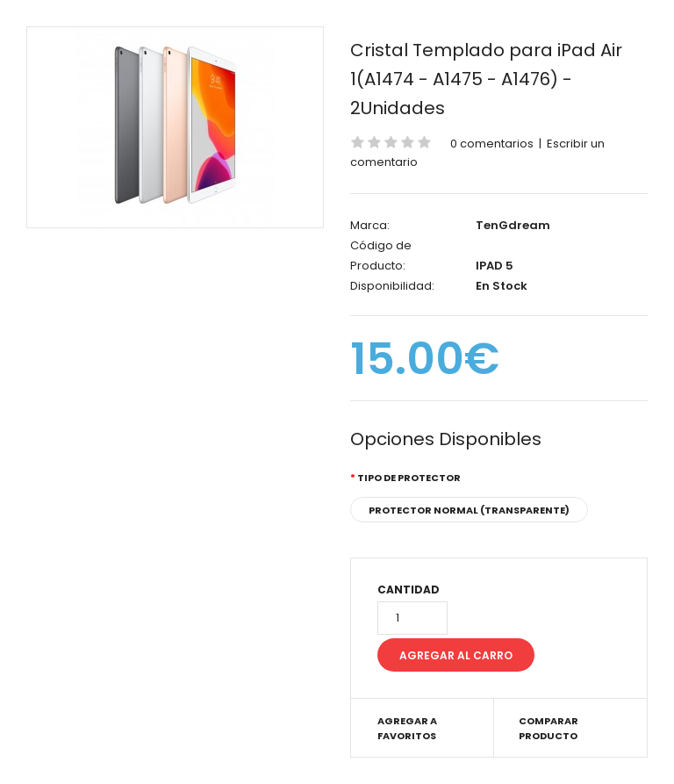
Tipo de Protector (409, 478)
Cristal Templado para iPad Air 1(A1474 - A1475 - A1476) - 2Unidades (486, 79)
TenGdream (513, 225)
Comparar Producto (549, 729)
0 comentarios (492, 144)
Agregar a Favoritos (407, 729)
